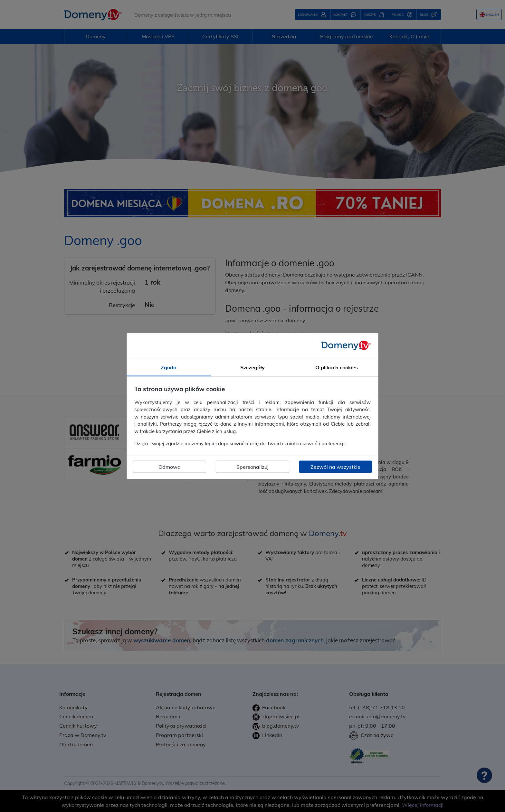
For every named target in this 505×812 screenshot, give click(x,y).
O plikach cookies (337, 367)
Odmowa (170, 467)
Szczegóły (252, 367)
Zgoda (169, 367)
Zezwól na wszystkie (335, 467)
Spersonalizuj (252, 467)
